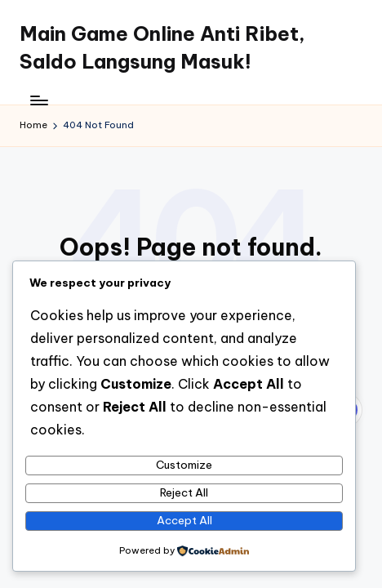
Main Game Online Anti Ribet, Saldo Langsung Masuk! (162, 47)
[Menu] (38, 100)
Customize (184, 465)
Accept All (184, 520)
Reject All (184, 492)
